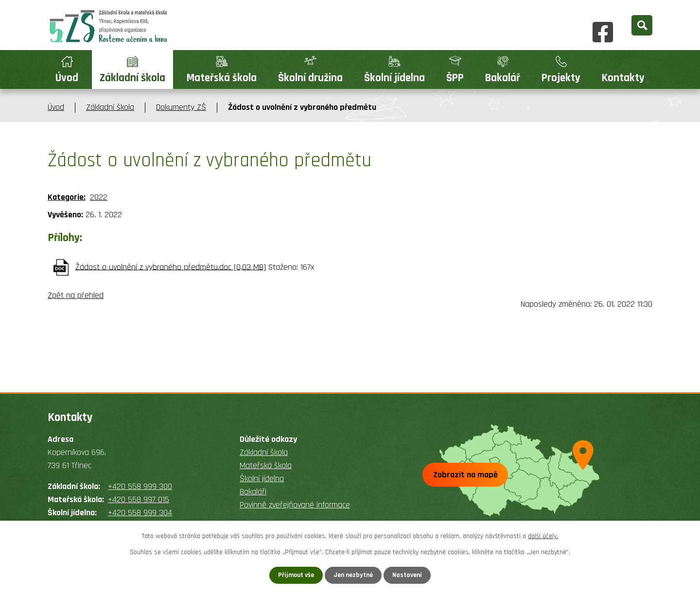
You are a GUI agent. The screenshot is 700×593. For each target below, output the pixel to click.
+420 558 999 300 (140, 486)
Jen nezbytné (354, 575)
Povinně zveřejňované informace (295, 505)
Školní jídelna (394, 78)
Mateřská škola (222, 78)
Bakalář (503, 78)
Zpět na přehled (76, 295)
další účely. (543, 536)
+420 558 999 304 (140, 513)
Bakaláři (253, 492)
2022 (99, 197)
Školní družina (310, 78)
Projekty (561, 78)
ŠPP (455, 78)
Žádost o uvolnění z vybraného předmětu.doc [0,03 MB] (171, 267)
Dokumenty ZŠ (181, 107)
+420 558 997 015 (139, 499)
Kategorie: (67, 197)
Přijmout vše (296, 575)
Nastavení (408, 575)
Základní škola (132, 78)
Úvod (67, 78)
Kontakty (623, 78)
